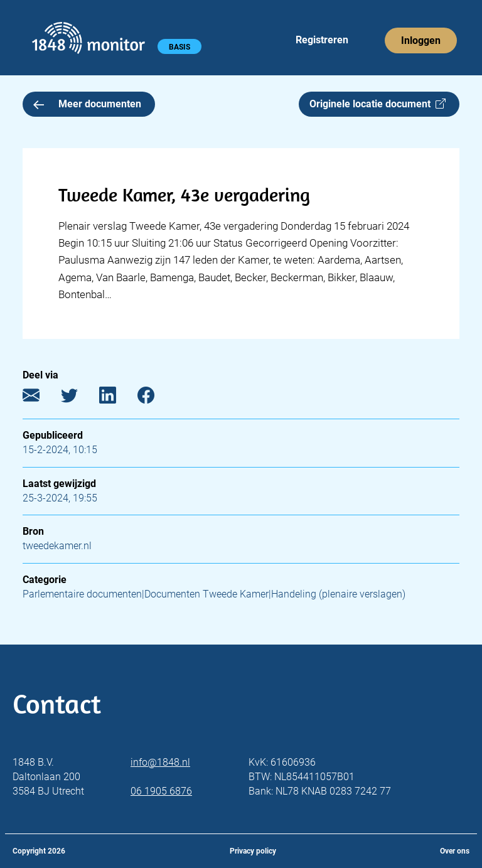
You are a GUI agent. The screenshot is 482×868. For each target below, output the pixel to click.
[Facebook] (155, 398)
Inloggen (421, 40)
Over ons (455, 851)
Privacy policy (253, 851)
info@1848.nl (160, 762)
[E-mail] (40, 398)
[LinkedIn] (117, 398)
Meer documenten (87, 104)
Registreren (322, 40)
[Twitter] (79, 398)
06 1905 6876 (161, 791)
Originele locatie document (378, 104)
